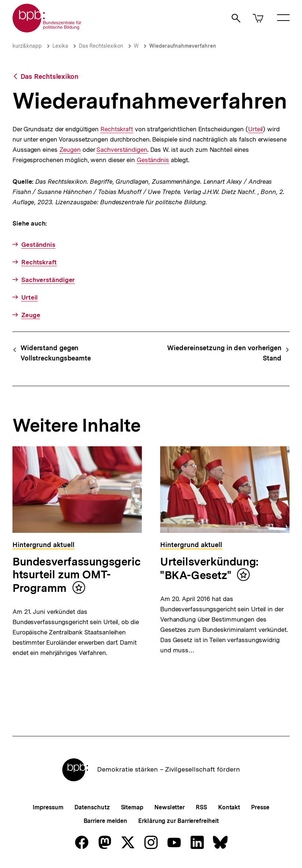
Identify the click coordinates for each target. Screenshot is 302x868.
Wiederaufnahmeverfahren (183, 46)
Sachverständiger (48, 280)
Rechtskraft (117, 129)
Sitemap (132, 807)
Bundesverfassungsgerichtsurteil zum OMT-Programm (76, 575)
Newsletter (170, 807)
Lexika (60, 46)
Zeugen (70, 150)
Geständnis (153, 160)
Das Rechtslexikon (101, 46)
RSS (201, 807)
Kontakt (229, 807)
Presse (260, 807)
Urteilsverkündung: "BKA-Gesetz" (209, 568)
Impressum (48, 807)
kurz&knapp (27, 46)
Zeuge (31, 315)
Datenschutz (92, 807)
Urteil (255, 129)
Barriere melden (106, 821)
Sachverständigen (122, 150)
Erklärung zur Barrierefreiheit (178, 821)
